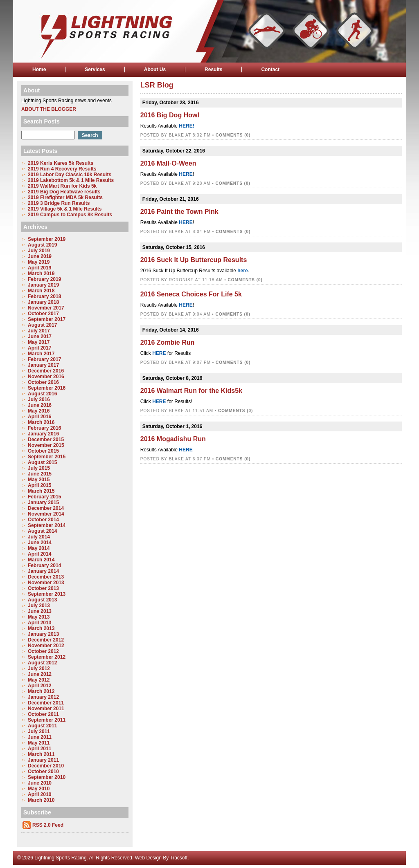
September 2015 (47, 457)
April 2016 (39, 417)
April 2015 (39, 485)
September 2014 (47, 525)
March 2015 (41, 491)
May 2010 (39, 789)
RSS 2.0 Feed (48, 825)
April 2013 (39, 623)
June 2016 (40, 405)
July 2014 (39, 537)
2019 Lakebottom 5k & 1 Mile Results (71, 180)
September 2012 (47, 657)
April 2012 (39, 686)
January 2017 (43, 365)
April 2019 (39, 268)
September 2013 (47, 594)
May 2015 (39, 480)
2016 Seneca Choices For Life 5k (191, 294)
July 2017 (39, 331)
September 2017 (47, 319)
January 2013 (43, 634)
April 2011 (39, 749)
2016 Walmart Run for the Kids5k (191, 391)
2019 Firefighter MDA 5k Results (65, 197)
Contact (270, 70)
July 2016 (39, 399)
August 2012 (42, 663)
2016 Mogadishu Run (173, 439)
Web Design (148, 858)
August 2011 (42, 726)
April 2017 (39, 348)
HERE (186, 174)
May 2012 (39, 680)
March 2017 (41, 354)
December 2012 (46, 640)
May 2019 (39, 262)
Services (95, 70)
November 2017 (46, 308)
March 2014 (41, 560)
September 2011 (47, 720)
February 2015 (44, 497)
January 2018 (43, 302)
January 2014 (43, 571)
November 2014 (46, 514)
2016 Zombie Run (167, 342)
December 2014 (46, 508)
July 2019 (39, 251)
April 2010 (39, 794)
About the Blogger (49, 109)
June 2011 (40, 737)
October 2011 (43, 714)
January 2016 (43, 434)
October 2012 (43, 651)
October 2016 (43, 382)
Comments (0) (233, 135)
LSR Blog (157, 85)
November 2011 (46, 709)
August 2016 (42, 394)
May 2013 (39, 617)
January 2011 (43, 760)
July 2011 (39, 731)
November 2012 (46, 646)
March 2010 (41, 800)
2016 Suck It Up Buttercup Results (194, 260)
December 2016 (46, 371)
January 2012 (43, 697)
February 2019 (44, 279)
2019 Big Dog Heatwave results (64, 192)
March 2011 (41, 754)
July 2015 (39, 468)
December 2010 (46, 766)
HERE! (186, 126)
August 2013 (42, 600)
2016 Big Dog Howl (170, 115)
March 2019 (41, 274)
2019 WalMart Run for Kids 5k (62, 186)
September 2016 (47, 388)
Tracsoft (179, 858)
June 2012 (40, 674)
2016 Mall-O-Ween (168, 163)
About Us (155, 70)
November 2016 (46, 377)
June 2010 (40, 783)
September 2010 (47, 777)
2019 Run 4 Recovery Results (62, 169)
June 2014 (40, 543)
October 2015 (43, 451)
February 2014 (44, 565)
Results (213, 70)
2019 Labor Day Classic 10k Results (70, 175)
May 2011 (39, 743)
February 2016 (44, 428)
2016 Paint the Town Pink (179, 212)
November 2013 (46, 583)
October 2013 (43, 588)
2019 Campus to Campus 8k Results (70, 215)
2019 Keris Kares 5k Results (61, 163)
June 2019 (40, 256)
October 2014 (43, 520)
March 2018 (41, 291)
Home (39, 70)
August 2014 (42, 531)
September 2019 (47, 239)
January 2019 (43, 285)
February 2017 (44, 359)
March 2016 (41, 422)
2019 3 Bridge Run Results (59, 203)
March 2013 (41, 628)
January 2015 (43, 502)
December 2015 (46, 440)
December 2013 (46, 577)
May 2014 (39, 548)
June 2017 (40, 336)
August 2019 (42, 245)
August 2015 (42, 462)
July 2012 (39, 668)
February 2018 (44, 296)
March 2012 (41, 691)
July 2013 (39, 606)
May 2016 (39, 411)
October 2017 (43, 314)
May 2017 (39, 342)
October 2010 (43, 772)
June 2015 (40, 474)
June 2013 (40, 611)
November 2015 (46, 445)
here (242, 271)
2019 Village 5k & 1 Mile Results (65, 209)
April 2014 (39, 554)
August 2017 (42, 325)
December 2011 (46, 703)
